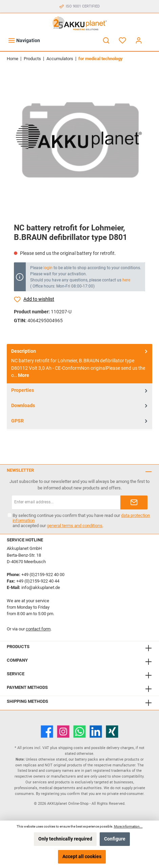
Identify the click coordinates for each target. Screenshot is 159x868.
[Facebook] (47, 732)
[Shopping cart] (151, 37)
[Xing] (112, 732)
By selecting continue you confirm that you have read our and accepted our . (81, 520)
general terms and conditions (75, 526)
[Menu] (24, 41)
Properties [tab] (80, 391)
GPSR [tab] (80, 421)
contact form (38, 629)
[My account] (139, 41)
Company (17, 660)
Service (16, 674)
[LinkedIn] (96, 732)
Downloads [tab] (80, 406)
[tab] (79, 364)
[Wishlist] (122, 41)
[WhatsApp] (79, 732)
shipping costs (71, 748)
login (48, 268)
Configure (115, 839)
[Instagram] (63, 732)
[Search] (106, 41)
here (126, 280)
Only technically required (65, 839)
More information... (128, 826)
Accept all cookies (82, 857)
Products (18, 647)
